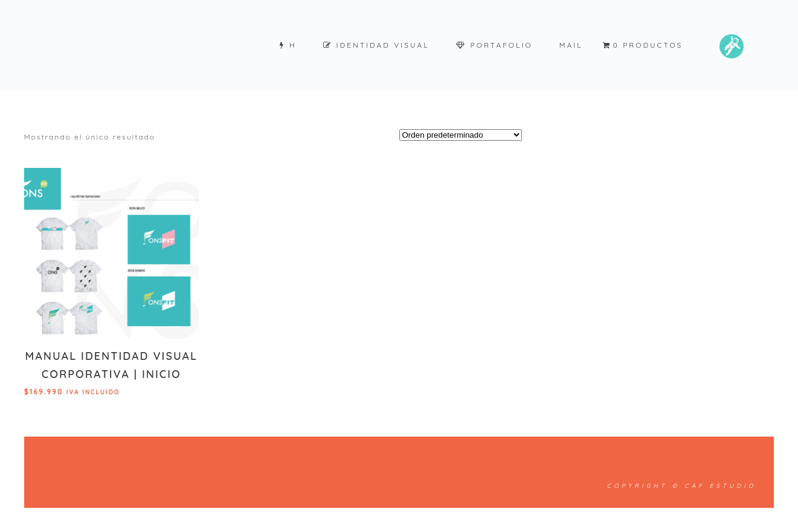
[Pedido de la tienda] (461, 135)
